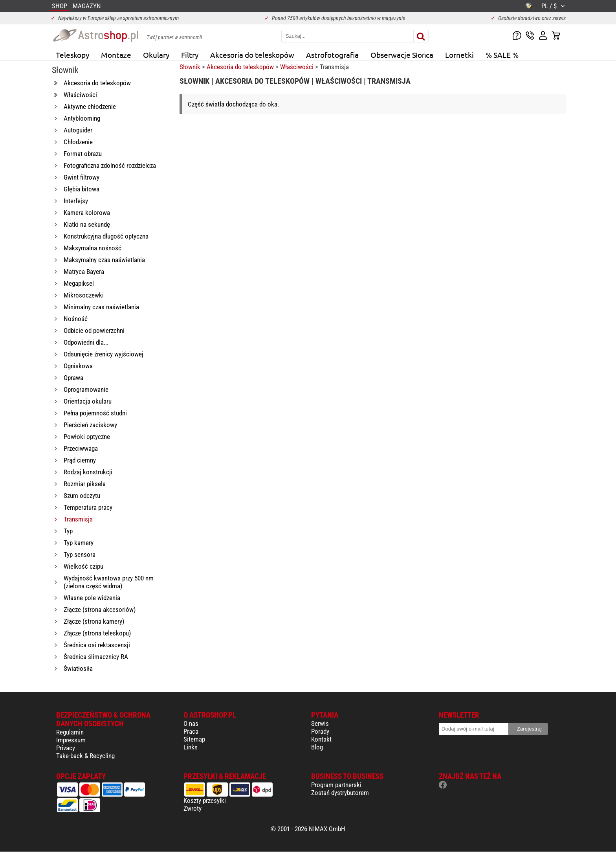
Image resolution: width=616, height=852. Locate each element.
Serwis (320, 723)
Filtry (190, 55)
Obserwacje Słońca (402, 55)
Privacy (66, 748)
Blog (317, 747)
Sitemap (194, 739)
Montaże (116, 55)
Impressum (71, 740)
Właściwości (297, 67)
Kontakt (321, 739)
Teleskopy (72, 55)
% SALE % (502, 55)
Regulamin (70, 732)
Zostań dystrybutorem (340, 793)
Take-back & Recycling (85, 756)
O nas (191, 723)
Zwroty (192, 808)
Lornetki (459, 55)
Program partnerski (336, 785)
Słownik (190, 67)
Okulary (156, 55)
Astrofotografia (332, 55)
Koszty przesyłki (205, 801)
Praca (191, 731)
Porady (320, 731)
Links (191, 747)
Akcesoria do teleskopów (252, 55)
